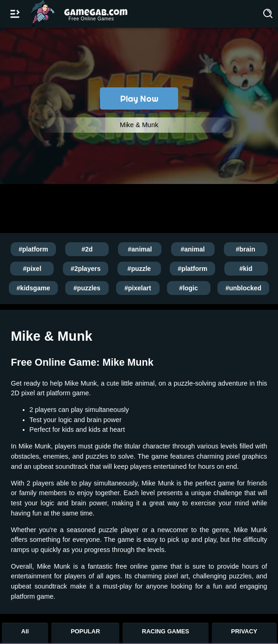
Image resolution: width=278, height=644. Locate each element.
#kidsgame (33, 288)
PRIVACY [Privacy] (244, 631)
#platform (33, 249)
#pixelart (138, 288)
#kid (246, 269)
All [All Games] (25, 631)
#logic (188, 288)
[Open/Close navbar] (15, 14)
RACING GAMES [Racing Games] (166, 631)
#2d (87, 249)
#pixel (32, 269)
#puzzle (139, 269)
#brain (246, 249)
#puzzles (87, 288)
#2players (86, 269)
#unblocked (243, 288)
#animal (140, 249)
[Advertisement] (137, 208)
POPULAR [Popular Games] (85, 631)
